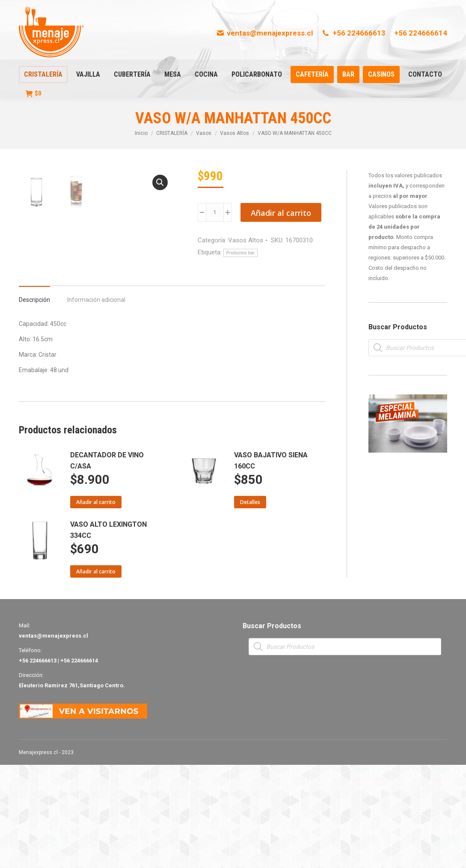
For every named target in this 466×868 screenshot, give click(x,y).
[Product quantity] (215, 212)
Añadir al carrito (281, 213)
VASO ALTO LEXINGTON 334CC (108, 633)
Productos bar (240, 253)
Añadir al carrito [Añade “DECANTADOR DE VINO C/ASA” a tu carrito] (96, 605)
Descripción (34, 403)
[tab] (34, 399)
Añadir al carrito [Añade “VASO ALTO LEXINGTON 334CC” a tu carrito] (96, 675)
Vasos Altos (246, 240)
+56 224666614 (421, 33)
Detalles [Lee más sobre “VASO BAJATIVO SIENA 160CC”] (250, 605)
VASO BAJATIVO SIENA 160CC (271, 564)
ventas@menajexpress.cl (265, 33)
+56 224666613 (353, 33)
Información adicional (96, 403)
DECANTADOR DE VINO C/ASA (107, 564)
